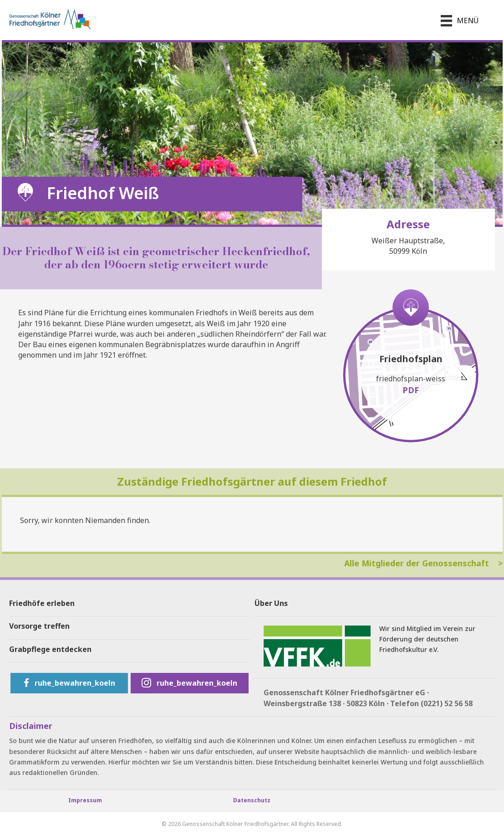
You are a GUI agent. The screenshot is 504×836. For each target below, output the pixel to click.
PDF (411, 390)
